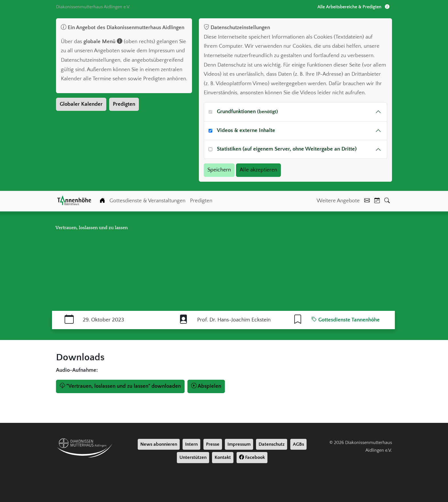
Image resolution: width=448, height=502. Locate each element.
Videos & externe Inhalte (246, 130)
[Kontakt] (367, 201)
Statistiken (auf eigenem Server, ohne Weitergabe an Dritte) (287, 149)
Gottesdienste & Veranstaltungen (147, 201)
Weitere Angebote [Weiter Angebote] (338, 201)
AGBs (298, 444)
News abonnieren (159, 444)
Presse (213, 444)
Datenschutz (272, 444)
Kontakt (223, 457)
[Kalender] (377, 201)
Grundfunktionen (247, 112)
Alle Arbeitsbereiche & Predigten (353, 7)
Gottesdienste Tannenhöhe (346, 320)
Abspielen (206, 386)
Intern (191, 444)
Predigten (124, 104)
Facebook (252, 457)
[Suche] (387, 201)
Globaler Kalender (81, 104)
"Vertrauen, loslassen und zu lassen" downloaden (120, 386)
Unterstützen (193, 457)
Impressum (239, 444)
